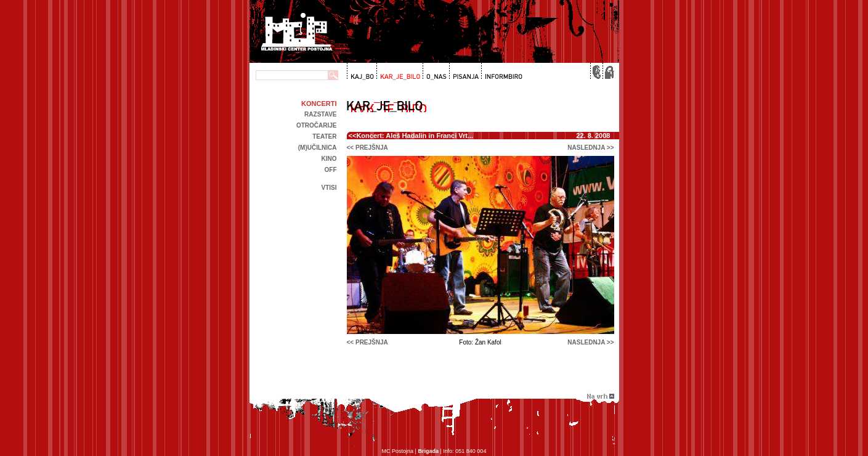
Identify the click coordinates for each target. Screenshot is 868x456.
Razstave (320, 114)
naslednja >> (590, 148)
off (331, 170)
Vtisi (329, 188)
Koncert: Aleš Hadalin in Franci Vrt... (415, 136)
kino (329, 159)
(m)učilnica (318, 148)
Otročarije (317, 125)
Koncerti (319, 104)
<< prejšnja (367, 148)
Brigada (428, 451)
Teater (324, 136)
